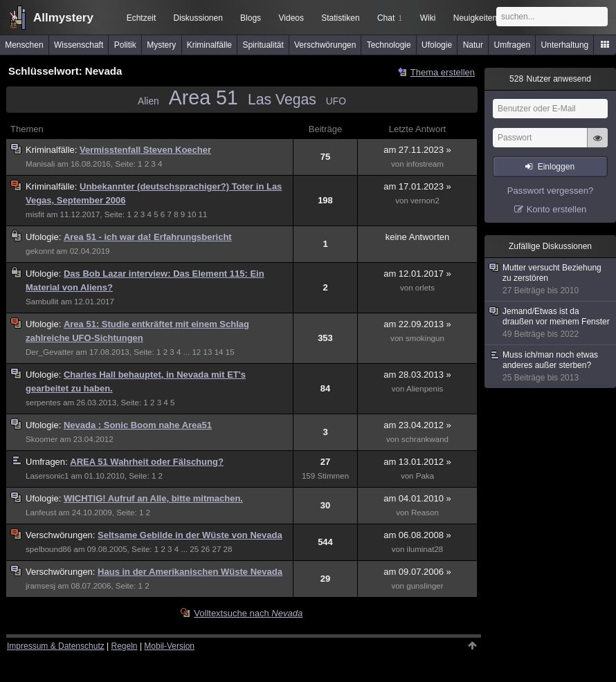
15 (230, 352)
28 (228, 549)
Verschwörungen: (62, 535)
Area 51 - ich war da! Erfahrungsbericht (148, 237)
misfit (35, 214)
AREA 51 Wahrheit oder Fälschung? (147, 462)
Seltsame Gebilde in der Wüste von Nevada (190, 535)
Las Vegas (282, 99)
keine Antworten (418, 237)
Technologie (389, 45)
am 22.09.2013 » (417, 324)
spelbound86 (48, 549)
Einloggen (556, 167)
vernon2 (425, 201)
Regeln (125, 646)
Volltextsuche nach (248, 613)
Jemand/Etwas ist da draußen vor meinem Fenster (551, 323)
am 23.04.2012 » (417, 425)
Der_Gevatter (49, 352)
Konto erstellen (557, 209)
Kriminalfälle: (53, 150)
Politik (125, 45)
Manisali (40, 164)
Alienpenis (425, 389)
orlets (425, 288)
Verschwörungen (325, 45)
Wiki (428, 18)
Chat (390, 18)
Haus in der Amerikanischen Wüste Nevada (190, 572)
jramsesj (40, 586)
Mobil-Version (169, 646)
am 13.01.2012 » (417, 462)
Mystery (161, 45)
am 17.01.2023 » (417, 186)
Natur (473, 45)
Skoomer (42, 439)
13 (208, 352)
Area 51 (203, 98)
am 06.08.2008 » (417, 535)
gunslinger (425, 586)
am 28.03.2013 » (417, 375)
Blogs (251, 18)
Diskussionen (198, 18)
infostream (425, 164)
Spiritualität (263, 45)
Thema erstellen (443, 72)
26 (205, 549)
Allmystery (63, 18)
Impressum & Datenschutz (56, 646)
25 (194, 549)
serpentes (43, 403)
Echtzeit (142, 18)
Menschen (24, 45)
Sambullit (42, 302)
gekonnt (40, 251)
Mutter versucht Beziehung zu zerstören (551, 279)
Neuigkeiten (475, 18)
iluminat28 (425, 549)
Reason (425, 513)
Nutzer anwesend (550, 79)
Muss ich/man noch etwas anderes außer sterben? (551, 367)
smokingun (425, 338)
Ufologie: (45, 237)
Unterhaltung (565, 45)
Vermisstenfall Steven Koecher (145, 150)
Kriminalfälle (209, 45)
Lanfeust (41, 513)
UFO (336, 101)
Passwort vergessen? (550, 191)
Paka (425, 476)
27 (216, 549)
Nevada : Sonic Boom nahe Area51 (138, 425)
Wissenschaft (79, 45)
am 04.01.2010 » (417, 498)
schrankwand (425, 439)
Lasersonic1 (47, 476)
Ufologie (437, 45)
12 (196, 352)
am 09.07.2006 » (417, 572)
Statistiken (340, 18)
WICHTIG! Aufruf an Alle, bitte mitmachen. (153, 498)
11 (203, 214)
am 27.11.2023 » (417, 150)
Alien (148, 101)
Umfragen (513, 45)
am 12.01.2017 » (417, 274)
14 (219, 352)
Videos (291, 18)
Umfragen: (48, 462)
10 (191, 214)
